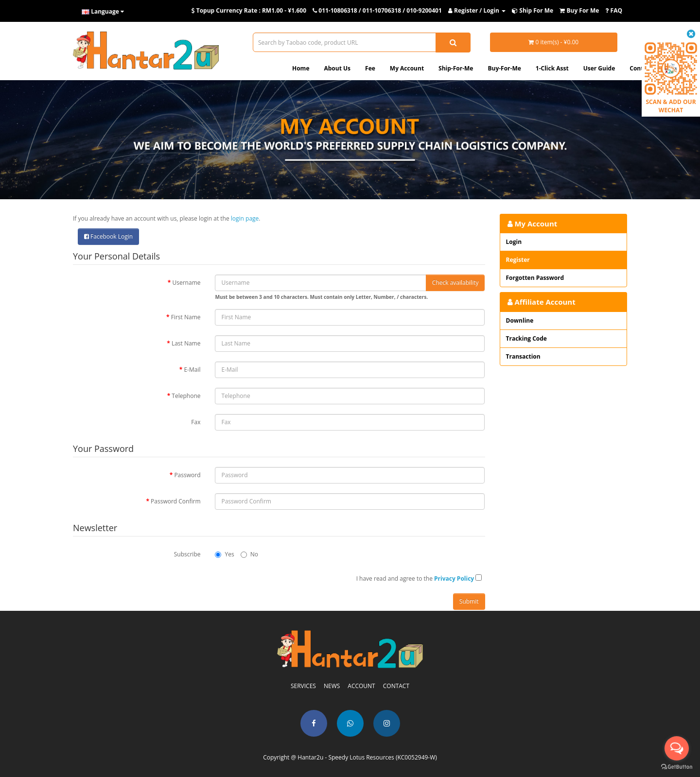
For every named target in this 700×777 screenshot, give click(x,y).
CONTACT (396, 686)
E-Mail (192, 370)
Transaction (523, 356)
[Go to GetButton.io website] (677, 767)
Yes (224, 554)
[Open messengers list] (677, 748)
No (249, 554)
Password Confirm (175, 501)
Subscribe (187, 554)
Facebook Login (108, 236)
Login (514, 242)
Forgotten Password (535, 278)
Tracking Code (526, 338)
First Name (186, 317)
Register (518, 260)
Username (187, 283)
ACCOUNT (361, 686)
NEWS (332, 686)
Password (187, 475)
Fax (196, 422)
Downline (520, 320)
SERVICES (303, 686)
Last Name (186, 343)
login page (245, 218)
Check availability (455, 283)
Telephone (186, 396)
